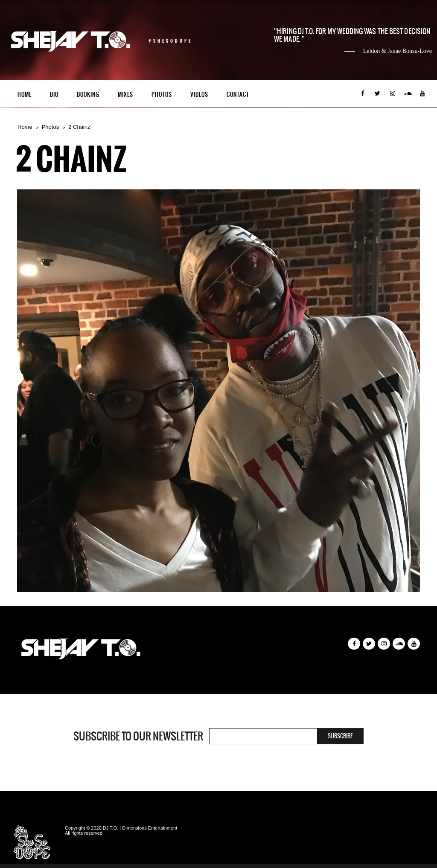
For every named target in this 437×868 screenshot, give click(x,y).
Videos (199, 94)
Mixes (125, 94)
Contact (238, 94)
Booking (88, 94)
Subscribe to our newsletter (138, 736)
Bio (54, 94)
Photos (162, 94)
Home (25, 94)
